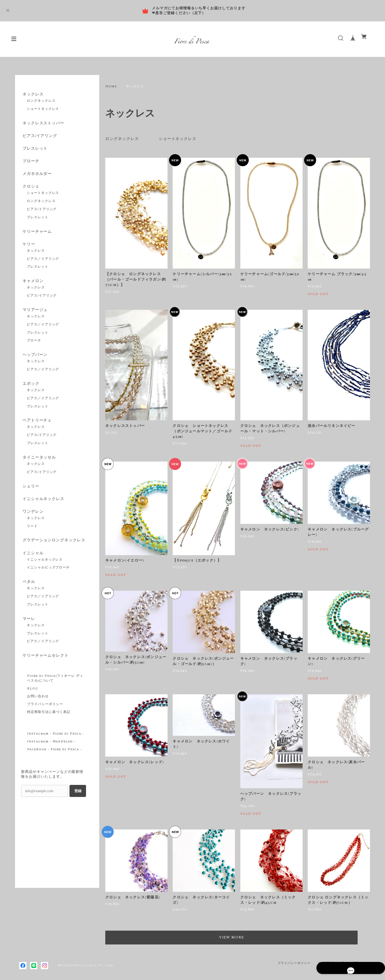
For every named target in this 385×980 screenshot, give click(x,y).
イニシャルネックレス (44, 522)
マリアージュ (35, 324)
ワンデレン (32, 536)
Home (111, 86)
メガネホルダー (37, 181)
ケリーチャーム (37, 241)
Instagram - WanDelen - (51, 779)
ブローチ (30, 167)
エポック (30, 401)
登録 (78, 828)
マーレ (28, 654)
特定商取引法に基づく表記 (49, 750)
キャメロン (32, 294)
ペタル (28, 615)
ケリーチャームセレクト (46, 692)
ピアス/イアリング (40, 139)
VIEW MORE (238, 937)
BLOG (32, 726)
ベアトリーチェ (37, 439)
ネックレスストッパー (44, 125)
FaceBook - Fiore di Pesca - (54, 787)
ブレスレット (35, 153)
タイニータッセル (39, 477)
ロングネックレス (123, 139)
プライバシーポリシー (45, 742)
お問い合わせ (38, 734)
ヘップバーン (35, 371)
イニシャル (32, 585)
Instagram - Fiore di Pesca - (55, 771)
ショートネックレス (182, 139)
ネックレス (32, 95)
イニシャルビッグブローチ (48, 601)
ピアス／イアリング (43, 272)
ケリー (28, 256)
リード (32, 552)
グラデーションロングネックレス (52, 569)
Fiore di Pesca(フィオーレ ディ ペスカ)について (55, 716)
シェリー (30, 508)
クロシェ (30, 195)
